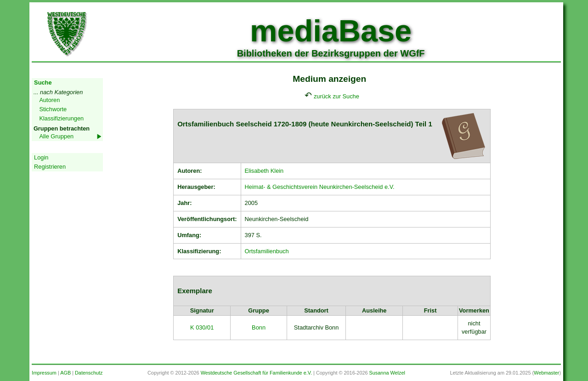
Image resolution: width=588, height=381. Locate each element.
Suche (43, 82)
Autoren (49, 100)
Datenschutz (89, 373)
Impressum (44, 373)
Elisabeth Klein (264, 171)
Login (41, 157)
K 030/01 (202, 327)
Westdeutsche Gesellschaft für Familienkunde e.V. (256, 373)
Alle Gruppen (56, 136)
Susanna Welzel (387, 373)
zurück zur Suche (336, 96)
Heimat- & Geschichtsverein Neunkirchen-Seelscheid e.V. (320, 187)
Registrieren (50, 167)
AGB (65, 373)
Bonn (259, 327)
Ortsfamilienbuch (267, 251)
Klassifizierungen (61, 118)
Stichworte (53, 109)
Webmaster (546, 373)
